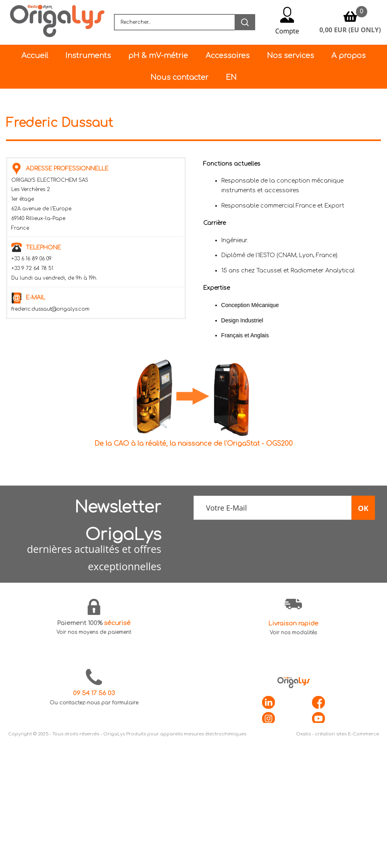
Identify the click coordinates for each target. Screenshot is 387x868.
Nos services (290, 56)
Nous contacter (179, 77)
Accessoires (228, 56)
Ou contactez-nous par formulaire (94, 703)
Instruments (88, 56)
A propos (349, 56)
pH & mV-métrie (158, 56)
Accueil (35, 56)
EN (231, 77)
